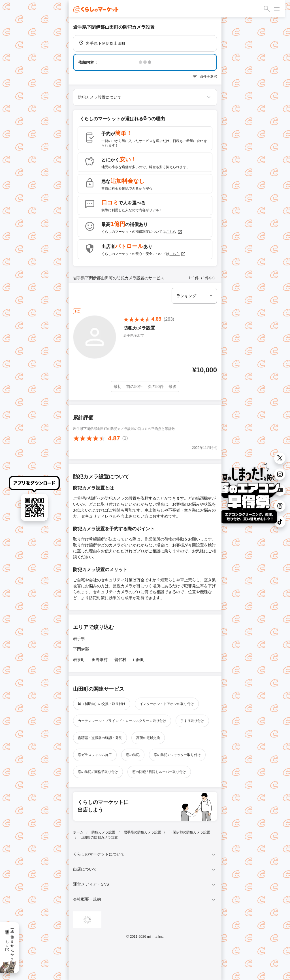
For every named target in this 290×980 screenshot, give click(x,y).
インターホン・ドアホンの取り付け (167, 704)
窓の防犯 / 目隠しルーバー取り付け (159, 772)
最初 (118, 386)
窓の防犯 (133, 755)
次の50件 (156, 386)
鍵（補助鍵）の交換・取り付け (102, 704)
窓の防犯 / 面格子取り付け (98, 772)
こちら (174, 232)
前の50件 (135, 386)
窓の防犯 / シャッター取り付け (177, 755)
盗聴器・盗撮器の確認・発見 (100, 738)
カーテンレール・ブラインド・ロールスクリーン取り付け (122, 721)
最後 (172, 386)
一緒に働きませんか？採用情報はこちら (9, 943)
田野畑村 (100, 660)
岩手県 (79, 639)
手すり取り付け (192, 721)
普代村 (120, 660)
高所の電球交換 (148, 738)
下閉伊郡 (81, 649)
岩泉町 (79, 660)
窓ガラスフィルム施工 (95, 755)
